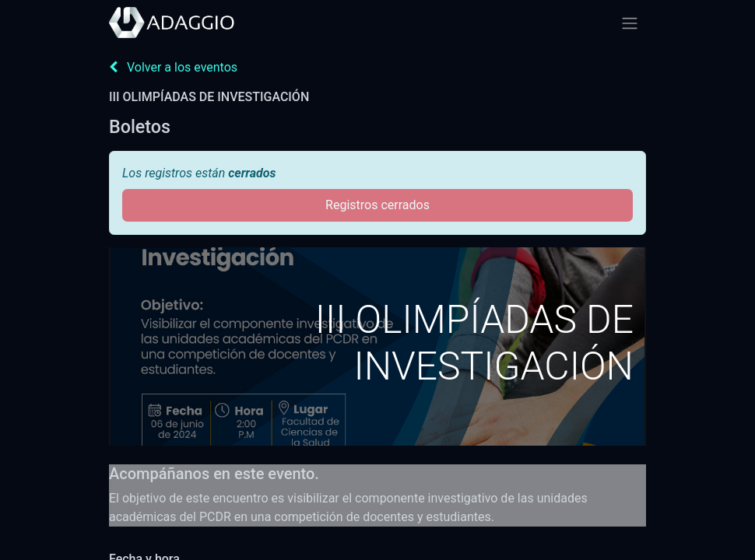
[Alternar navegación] (630, 23)
